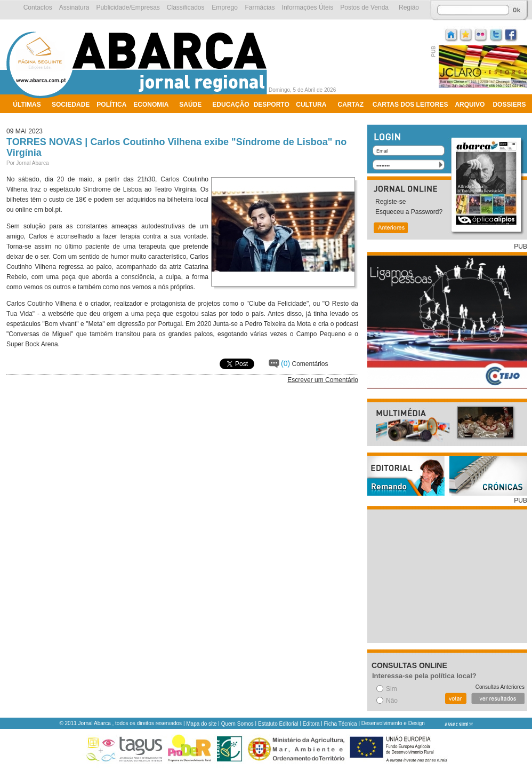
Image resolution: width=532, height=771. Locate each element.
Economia (151, 105)
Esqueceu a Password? (409, 212)
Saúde (190, 105)
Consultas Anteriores (500, 687)
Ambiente (30, 118)
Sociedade (71, 105)
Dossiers (509, 105)
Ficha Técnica (341, 724)
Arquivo (470, 105)
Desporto (272, 105)
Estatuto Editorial (278, 724)
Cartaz (351, 105)
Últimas (27, 105)
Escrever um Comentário (323, 380)
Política (111, 105)
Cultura (311, 105)
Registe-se (390, 202)
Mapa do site (201, 724)
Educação (231, 105)
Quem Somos (237, 724)
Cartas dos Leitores (410, 105)
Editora (311, 724)
